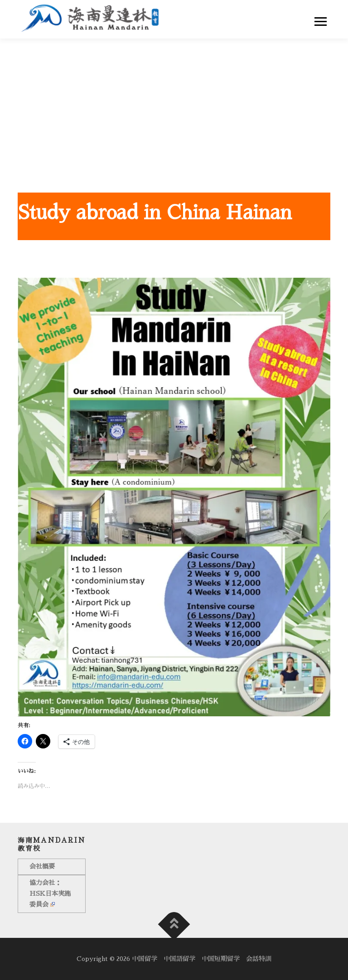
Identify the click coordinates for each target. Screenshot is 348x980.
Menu (322, 21)
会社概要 (42, 866)
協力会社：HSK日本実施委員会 (50, 893)
